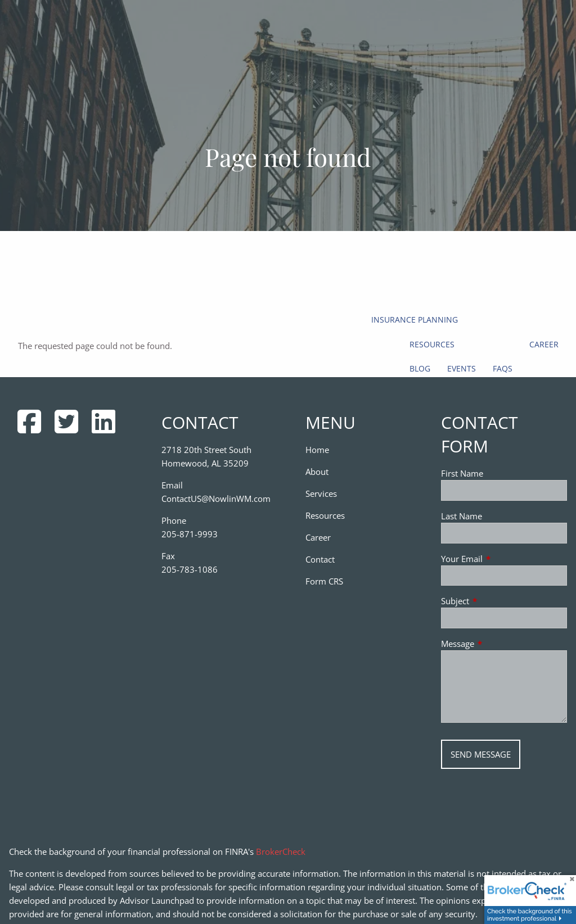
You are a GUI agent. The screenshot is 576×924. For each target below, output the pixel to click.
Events (462, 368)
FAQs (503, 368)
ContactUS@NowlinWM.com (216, 499)
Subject (497, 601)
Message (499, 644)
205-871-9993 (190, 534)
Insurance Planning (415, 320)
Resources (432, 344)
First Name (462, 473)
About (317, 472)
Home (317, 450)
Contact (320, 559)
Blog (420, 368)
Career (544, 344)
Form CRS (324, 581)
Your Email (503, 559)
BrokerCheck (281, 851)
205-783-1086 (190, 569)
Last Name (462, 516)
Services (321, 493)
